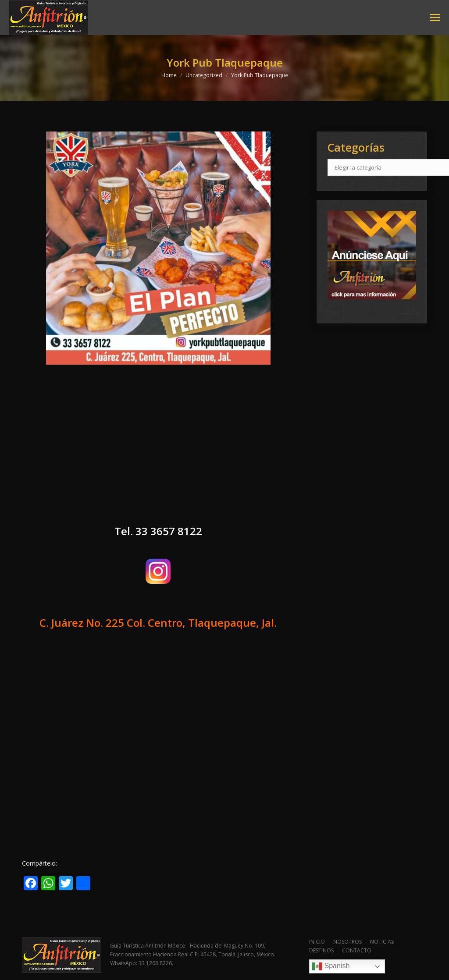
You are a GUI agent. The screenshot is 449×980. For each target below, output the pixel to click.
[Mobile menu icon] (435, 18)
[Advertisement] (158, 452)
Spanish (331, 966)
